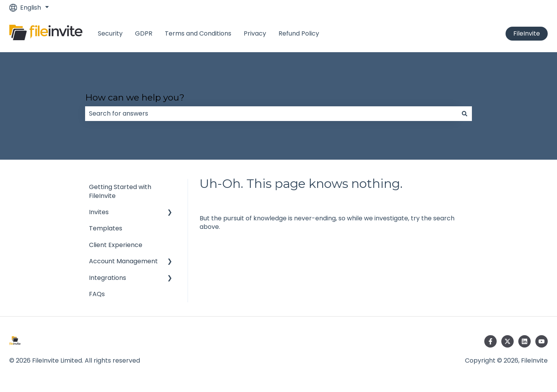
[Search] (465, 114)
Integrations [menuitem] (108, 278)
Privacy (255, 34)
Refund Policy (299, 34)
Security (110, 34)
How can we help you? (135, 97)
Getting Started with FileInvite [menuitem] (120, 191)
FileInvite (527, 33)
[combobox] (271, 114)
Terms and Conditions (198, 34)
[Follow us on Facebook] (490, 341)
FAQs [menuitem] (97, 294)
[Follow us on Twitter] (507, 341)
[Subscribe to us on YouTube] (542, 341)
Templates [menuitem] (106, 228)
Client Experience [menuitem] (116, 245)
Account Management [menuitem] (123, 261)
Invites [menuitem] (99, 212)
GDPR (144, 34)
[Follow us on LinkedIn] (525, 341)
